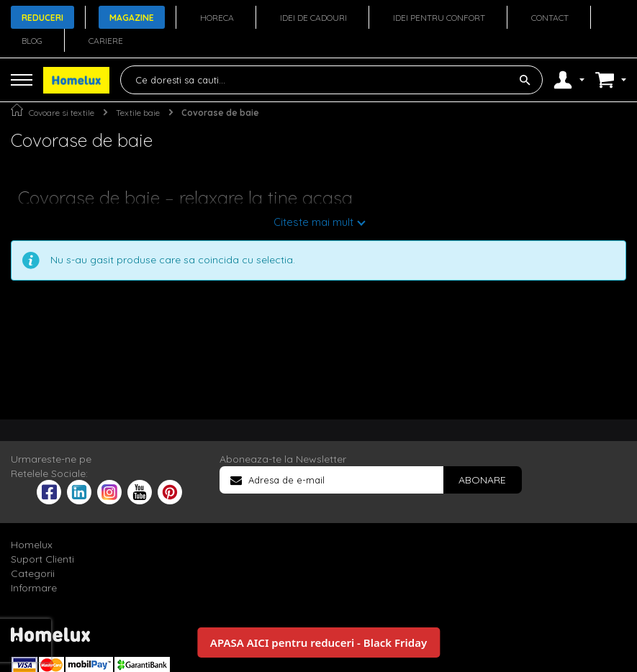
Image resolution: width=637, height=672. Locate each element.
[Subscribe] (482, 480)
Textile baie (138, 113)
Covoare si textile (62, 113)
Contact (550, 18)
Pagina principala (17, 110)
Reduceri (42, 18)
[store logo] (76, 80)
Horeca (217, 18)
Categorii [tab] (33, 573)
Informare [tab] (34, 588)
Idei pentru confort (439, 18)
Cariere (106, 41)
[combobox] (331, 80)
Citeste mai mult (313, 222)
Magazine (132, 18)
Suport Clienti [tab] (42, 559)
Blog (32, 41)
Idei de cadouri (313, 18)
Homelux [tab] (32, 545)
